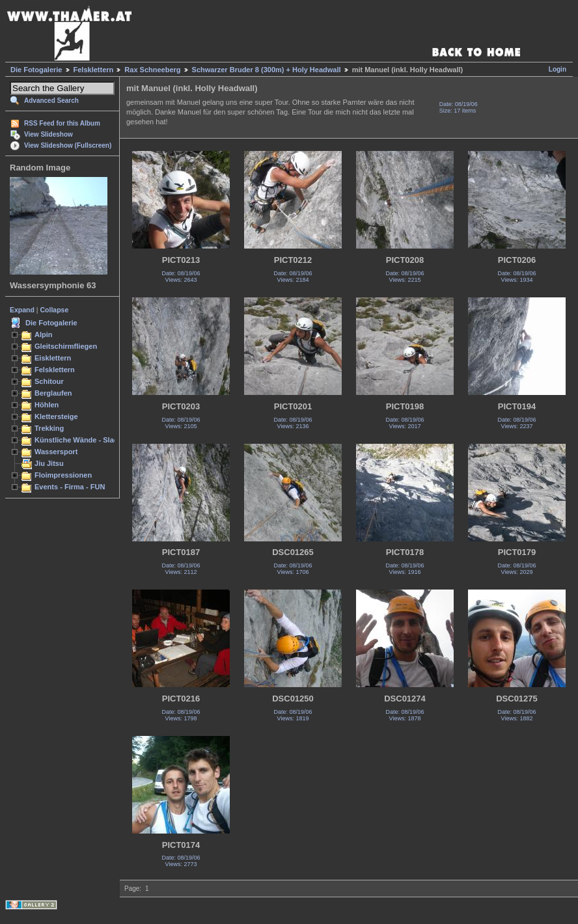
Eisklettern (53, 358)
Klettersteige (56, 416)
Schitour (49, 381)
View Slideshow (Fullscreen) (68, 145)
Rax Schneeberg (152, 70)
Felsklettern (94, 70)
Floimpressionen (63, 475)
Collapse (55, 310)
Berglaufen (53, 393)
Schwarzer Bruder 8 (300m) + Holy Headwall (267, 70)
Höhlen (47, 405)
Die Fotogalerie (36, 70)
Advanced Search (51, 101)
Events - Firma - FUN (70, 487)
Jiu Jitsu (49, 463)
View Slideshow (48, 134)
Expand (22, 310)
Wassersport (56, 452)
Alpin (44, 334)
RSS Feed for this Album (62, 123)
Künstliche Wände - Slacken (82, 440)
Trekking (49, 428)
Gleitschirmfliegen (66, 346)
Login (557, 69)
